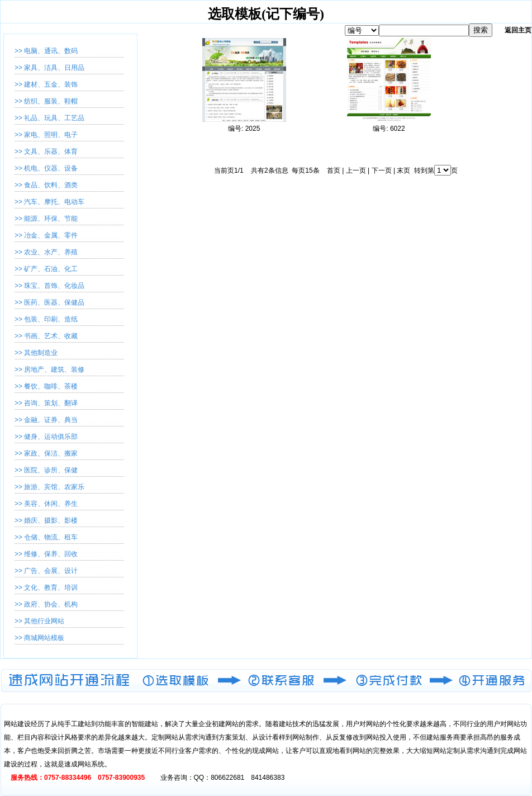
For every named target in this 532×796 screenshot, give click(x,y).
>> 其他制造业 (36, 353)
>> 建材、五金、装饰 (46, 84)
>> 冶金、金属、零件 (46, 235)
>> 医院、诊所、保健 (46, 470)
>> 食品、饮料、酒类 (46, 185)
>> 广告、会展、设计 (46, 571)
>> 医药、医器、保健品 (49, 302)
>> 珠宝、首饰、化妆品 (49, 286)
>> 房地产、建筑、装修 (49, 369)
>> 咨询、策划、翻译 (46, 403)
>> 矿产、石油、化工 (46, 269)
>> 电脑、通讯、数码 (46, 51)
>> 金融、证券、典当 (46, 420)
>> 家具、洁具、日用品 (49, 68)
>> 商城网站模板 (39, 638)
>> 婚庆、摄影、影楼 (46, 520)
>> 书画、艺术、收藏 (46, 336)
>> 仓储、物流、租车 (46, 537)
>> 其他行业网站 (39, 621)
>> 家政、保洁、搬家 (46, 453)
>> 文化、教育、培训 (46, 587)
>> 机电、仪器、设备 (46, 168)
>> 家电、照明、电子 (46, 135)
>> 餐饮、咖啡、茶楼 (46, 386)
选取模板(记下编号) (266, 14)
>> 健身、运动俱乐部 (46, 437)
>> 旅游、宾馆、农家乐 (49, 487)
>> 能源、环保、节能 (46, 219)
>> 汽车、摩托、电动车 (49, 202)
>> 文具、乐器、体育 (46, 151)
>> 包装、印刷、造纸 (46, 319)
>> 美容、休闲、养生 (46, 504)
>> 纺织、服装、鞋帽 (46, 101)
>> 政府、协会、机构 (46, 604)
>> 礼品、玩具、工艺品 (49, 118)
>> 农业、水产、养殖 (46, 252)
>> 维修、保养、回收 (46, 554)
